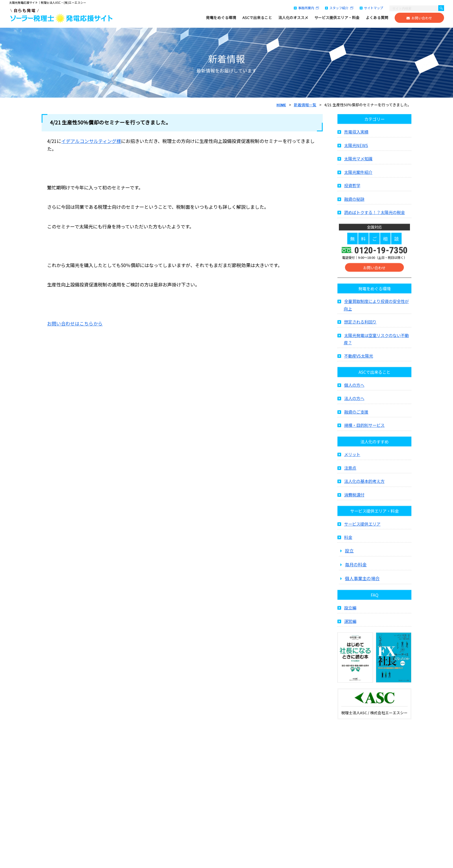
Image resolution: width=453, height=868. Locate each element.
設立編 (350, 613)
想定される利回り (360, 327)
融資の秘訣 (354, 205)
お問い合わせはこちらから (75, 323)
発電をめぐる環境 (221, 18)
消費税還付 (354, 500)
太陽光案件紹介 (358, 178)
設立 (349, 556)
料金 (348, 543)
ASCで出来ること (257, 18)
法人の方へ (354, 404)
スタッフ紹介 (339, 8)
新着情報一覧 (305, 105)
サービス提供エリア (362, 529)
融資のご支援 (356, 417)
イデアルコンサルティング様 (91, 141)
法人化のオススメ (293, 18)
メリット (352, 460)
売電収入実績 (356, 137)
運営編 (350, 627)
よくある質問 (377, 18)
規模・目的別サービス (364, 431)
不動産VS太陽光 (359, 361)
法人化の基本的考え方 (364, 487)
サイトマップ (371, 8)
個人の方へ (354, 390)
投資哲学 (352, 191)
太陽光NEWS (356, 151)
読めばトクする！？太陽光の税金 (374, 218)
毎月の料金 (356, 570)
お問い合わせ (419, 18)
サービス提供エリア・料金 (337, 18)
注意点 (350, 473)
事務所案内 (306, 8)
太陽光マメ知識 (358, 164)
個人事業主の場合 (362, 584)
